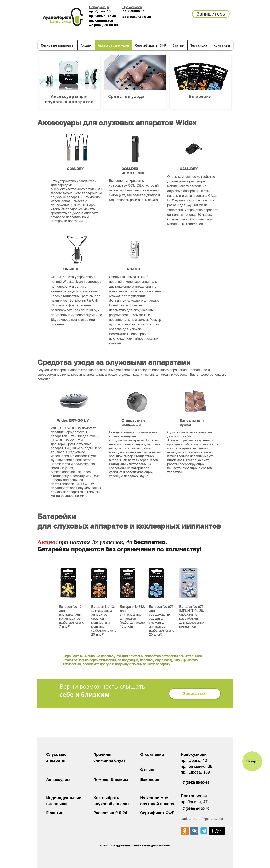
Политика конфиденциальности (151, 845)
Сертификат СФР (157, 813)
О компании (152, 754)
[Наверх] (252, 761)
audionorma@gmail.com (202, 819)
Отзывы (148, 770)
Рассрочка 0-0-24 (110, 813)
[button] (211, 14)
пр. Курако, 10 (194, 760)
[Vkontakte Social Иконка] (194, 831)
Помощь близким (111, 780)
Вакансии (150, 780)
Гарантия (55, 813)
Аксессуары (58, 780)
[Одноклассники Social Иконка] (185, 831)
